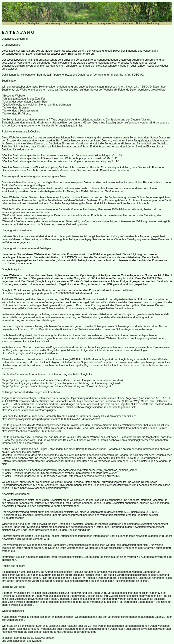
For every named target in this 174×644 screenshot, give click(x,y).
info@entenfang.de (85, 632)
